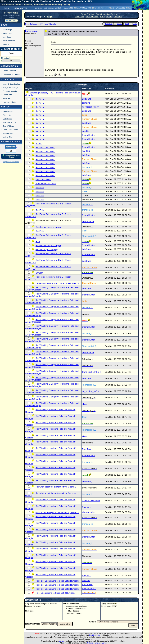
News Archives (9, 41)
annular (39, 273)
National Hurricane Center (97, 643)
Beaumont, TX (89, 589)
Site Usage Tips (9, 122)
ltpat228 (86, 151)
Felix (38, 241)
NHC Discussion (43, 180)
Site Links (7, 115)
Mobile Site (8, 137)
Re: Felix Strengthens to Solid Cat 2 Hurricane (57, 581)
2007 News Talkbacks (48, 24)
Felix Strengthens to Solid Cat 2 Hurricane (56, 593)
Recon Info (7, 95)
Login (6, 8)
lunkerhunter (32, 31)
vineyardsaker (89, 512)
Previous (108, 24)
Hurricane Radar (10, 102)
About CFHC (8, 133)
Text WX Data (9, 126)
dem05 (85, 131)
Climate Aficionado (91, 501)
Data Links (7, 119)
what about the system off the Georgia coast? (57, 513)
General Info (8, 111)
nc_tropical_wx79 (90, 107)
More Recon (8, 98)
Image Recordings (10, 87)
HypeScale (6, 58)
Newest (13, 71)
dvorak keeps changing (47, 250)
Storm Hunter (88, 135)
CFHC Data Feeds (11, 130)
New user (80, 17)
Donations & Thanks (11, 74)
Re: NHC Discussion (45, 147)
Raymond (87, 507)
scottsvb (86, 103)
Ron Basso (87, 585)
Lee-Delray (87, 481)
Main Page (7, 30)
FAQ (102, 17)
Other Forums (87, 14)
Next (126, 24)
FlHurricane (11, 13)
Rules (109, 17)
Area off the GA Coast (46, 184)
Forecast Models (10, 91)
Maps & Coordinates (11, 84)
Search (6, 44)
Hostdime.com (95, 635)
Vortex (39, 143)
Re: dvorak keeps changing (49, 227)
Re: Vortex (41, 99)
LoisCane (86, 99)
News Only (7, 33)
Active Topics (110, 14)
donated (62, 641)
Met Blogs (7, 37)
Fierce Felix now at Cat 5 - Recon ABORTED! (57, 283)
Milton (77, 8)
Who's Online (92, 17)
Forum (6, 71)
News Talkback (31, 24)
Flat (134, 24)
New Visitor (21, 8)
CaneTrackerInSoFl (91, 372)
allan (84, 404)
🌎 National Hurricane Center (11, 156)
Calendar (118, 17)
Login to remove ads (11, 162)
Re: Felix (40, 188)
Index (118, 24)
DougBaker (87, 449)
